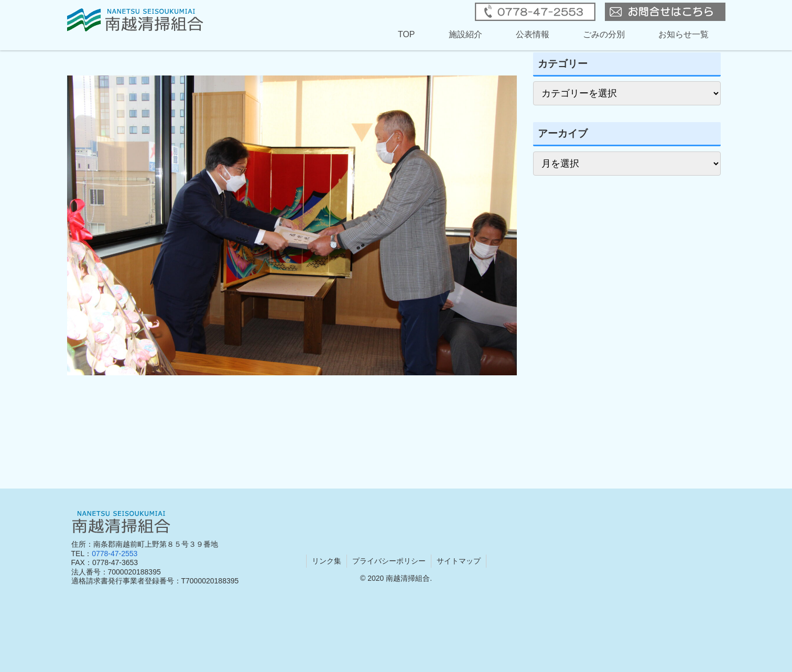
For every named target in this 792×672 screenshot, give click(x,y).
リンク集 (327, 561)
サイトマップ (459, 561)
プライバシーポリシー (389, 561)
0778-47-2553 (115, 554)
